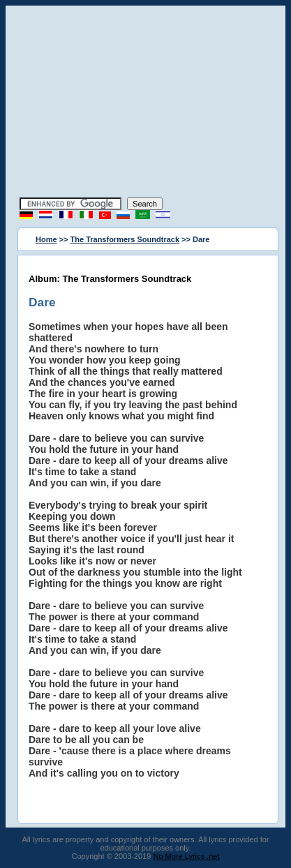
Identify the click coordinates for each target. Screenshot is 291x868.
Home (46, 239)
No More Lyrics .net (187, 856)
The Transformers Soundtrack (125, 239)
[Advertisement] (146, 103)
